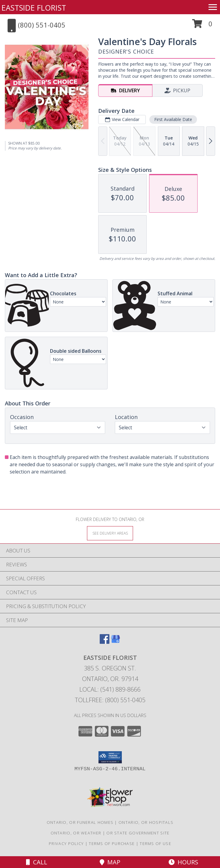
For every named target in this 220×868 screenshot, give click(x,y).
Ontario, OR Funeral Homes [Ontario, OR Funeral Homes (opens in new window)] (80, 822)
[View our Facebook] (105, 642)
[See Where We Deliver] (110, 533)
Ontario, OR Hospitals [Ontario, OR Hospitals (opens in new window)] (146, 822)
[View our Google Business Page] (115, 642)
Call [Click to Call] (37, 862)
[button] (202, 26)
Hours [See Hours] (183, 862)
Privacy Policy (66, 843)
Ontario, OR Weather (76, 833)
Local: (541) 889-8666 (110, 689)
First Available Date (173, 119)
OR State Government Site (138, 833)
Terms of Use (155, 843)
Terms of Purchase (112, 843)
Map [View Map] (110, 862)
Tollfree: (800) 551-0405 (110, 700)
